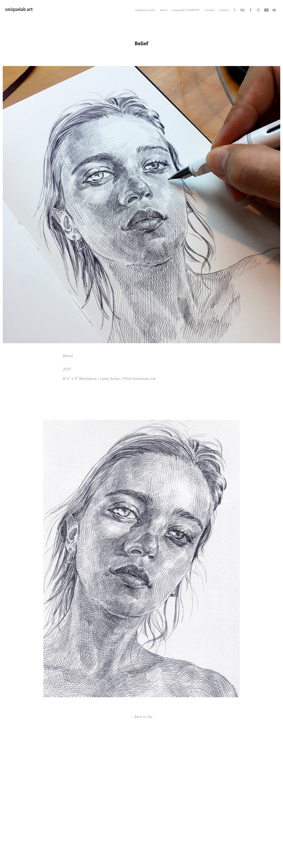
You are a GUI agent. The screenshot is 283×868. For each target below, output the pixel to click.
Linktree (224, 10)
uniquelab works (145, 10)
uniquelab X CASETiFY (186, 10)
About (164, 10)
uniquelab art (19, 9)
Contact (210, 10)
